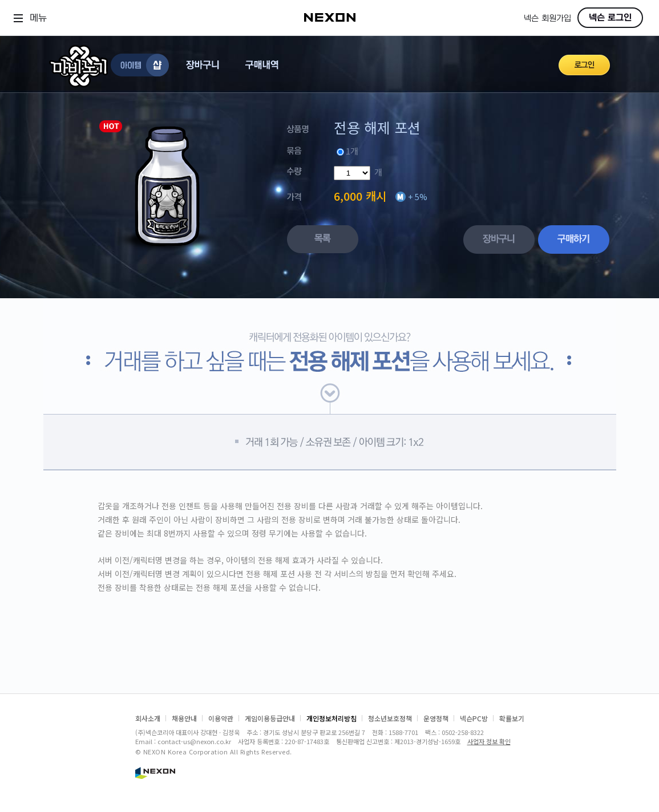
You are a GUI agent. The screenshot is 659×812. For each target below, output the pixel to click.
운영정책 (436, 718)
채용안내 (184, 718)
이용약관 (221, 718)
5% (421, 197)
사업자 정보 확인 (489, 741)
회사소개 (148, 718)
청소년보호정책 (390, 718)
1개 (352, 151)
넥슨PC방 (474, 718)
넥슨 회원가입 (547, 19)
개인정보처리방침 (331, 718)
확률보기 (512, 718)
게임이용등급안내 (270, 718)
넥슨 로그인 (610, 18)
